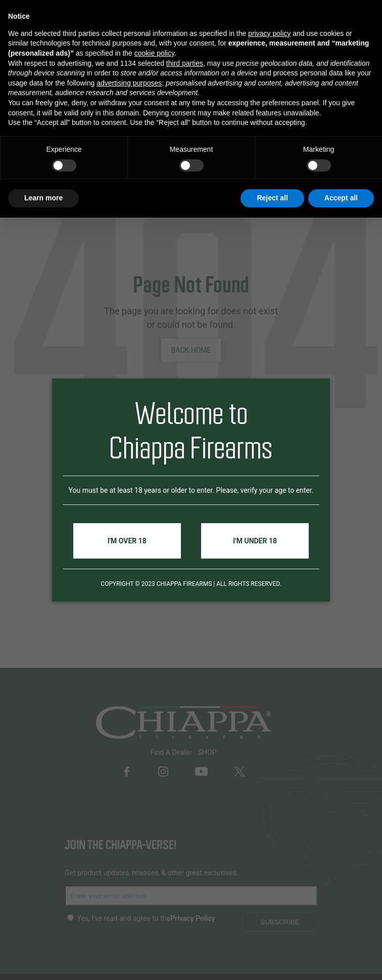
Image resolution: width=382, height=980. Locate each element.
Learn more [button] (43, 198)
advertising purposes (129, 83)
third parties (185, 63)
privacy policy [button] (269, 33)
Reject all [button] (272, 198)
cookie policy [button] (154, 53)
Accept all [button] (341, 198)
